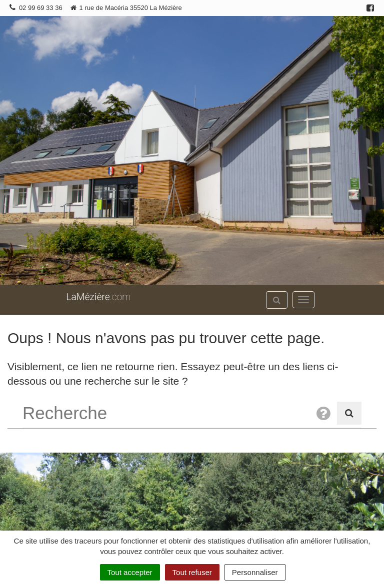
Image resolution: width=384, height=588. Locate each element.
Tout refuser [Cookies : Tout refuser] (192, 572)
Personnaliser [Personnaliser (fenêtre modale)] (255, 572)
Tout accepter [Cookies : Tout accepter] (130, 572)
